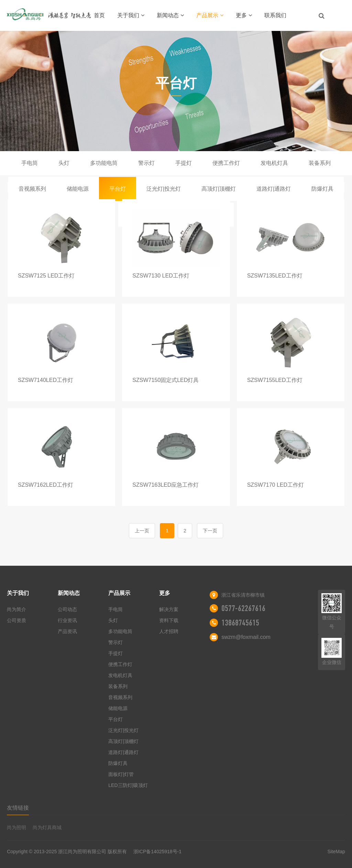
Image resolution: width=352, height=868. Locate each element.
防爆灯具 (322, 189)
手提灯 (184, 163)
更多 (244, 15)
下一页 (210, 531)
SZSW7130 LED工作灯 (161, 276)
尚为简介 (16, 609)
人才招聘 (169, 631)
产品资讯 (67, 631)
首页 (99, 15)
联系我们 (275, 15)
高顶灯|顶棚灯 (219, 189)
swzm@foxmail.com (246, 637)
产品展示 (210, 15)
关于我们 (131, 15)
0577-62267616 (243, 608)
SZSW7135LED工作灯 (275, 276)
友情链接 (18, 808)
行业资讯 (67, 620)
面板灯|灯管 (121, 774)
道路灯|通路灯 (274, 189)
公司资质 (16, 620)
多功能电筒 (104, 163)
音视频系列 (32, 189)
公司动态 (67, 609)
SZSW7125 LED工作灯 (46, 276)
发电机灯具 (274, 163)
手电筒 (30, 163)
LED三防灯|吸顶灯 (128, 785)
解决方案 (169, 609)
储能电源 (78, 189)
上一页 (142, 531)
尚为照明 (16, 827)
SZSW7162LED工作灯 (46, 485)
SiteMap (336, 852)
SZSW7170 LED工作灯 (276, 485)
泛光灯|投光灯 (164, 189)
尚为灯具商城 (47, 827)
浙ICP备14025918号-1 (157, 852)
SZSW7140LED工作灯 (46, 380)
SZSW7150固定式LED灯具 (166, 380)
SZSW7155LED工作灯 (275, 380)
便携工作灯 (226, 163)
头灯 (64, 163)
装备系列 (320, 163)
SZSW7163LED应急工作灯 (166, 485)
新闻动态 (170, 15)
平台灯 (118, 189)
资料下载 (169, 620)
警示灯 (146, 163)
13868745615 (240, 623)
